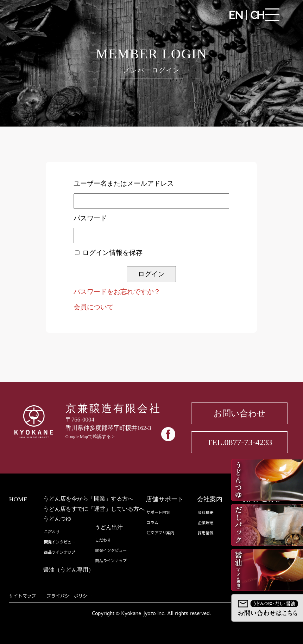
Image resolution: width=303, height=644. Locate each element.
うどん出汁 (109, 527)
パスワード (90, 218)
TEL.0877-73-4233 (240, 442)
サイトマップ (23, 596)
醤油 (69, 570)
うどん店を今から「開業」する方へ (88, 499)
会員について (94, 307)
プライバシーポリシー (69, 596)
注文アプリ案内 (160, 533)
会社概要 (206, 512)
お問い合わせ (240, 413)
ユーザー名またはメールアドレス (124, 183)
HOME (18, 499)
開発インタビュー (60, 542)
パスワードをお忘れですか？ (117, 292)
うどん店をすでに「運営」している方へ (94, 509)
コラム (152, 523)
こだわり (52, 532)
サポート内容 (158, 512)
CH (257, 15)
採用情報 (206, 533)
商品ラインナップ (60, 552)
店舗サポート (165, 499)
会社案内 (210, 499)
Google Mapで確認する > (90, 437)
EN (236, 15)
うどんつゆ (57, 519)
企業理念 (206, 523)
